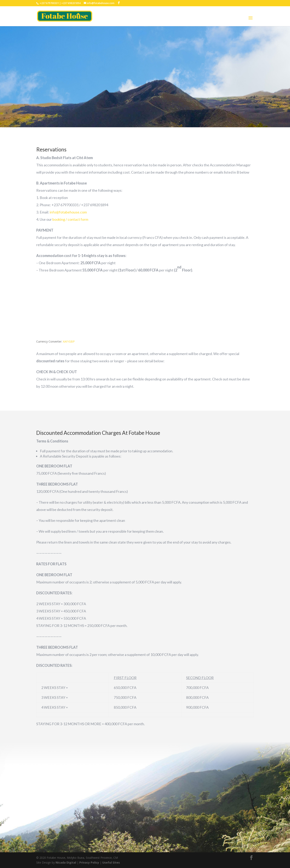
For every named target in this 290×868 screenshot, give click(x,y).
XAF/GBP (69, 341)
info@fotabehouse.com (68, 212)
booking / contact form (70, 219)
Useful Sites (111, 862)
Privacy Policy (90, 862)
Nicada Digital (66, 862)
